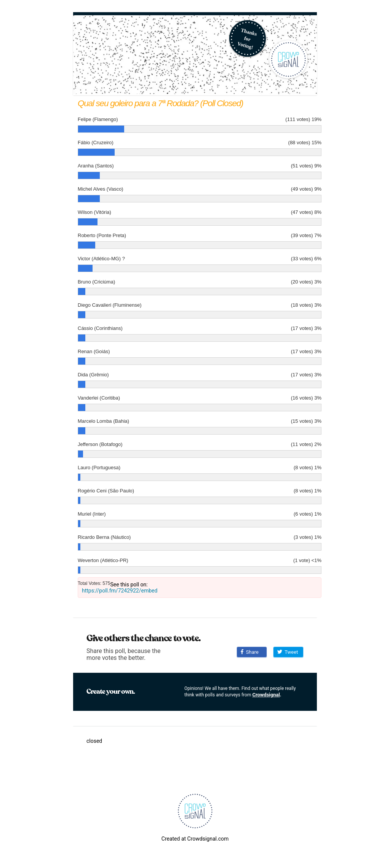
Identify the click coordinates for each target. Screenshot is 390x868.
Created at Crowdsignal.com (195, 839)
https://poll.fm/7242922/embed (120, 591)
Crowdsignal (266, 695)
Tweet (288, 652)
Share (250, 652)
